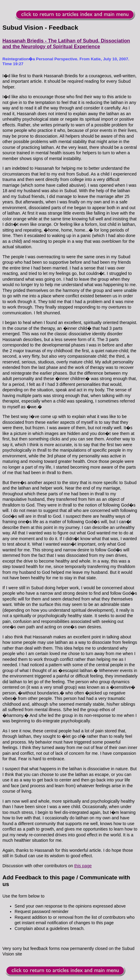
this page (83, 866)
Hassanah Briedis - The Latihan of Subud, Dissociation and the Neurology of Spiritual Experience (66, 43)
